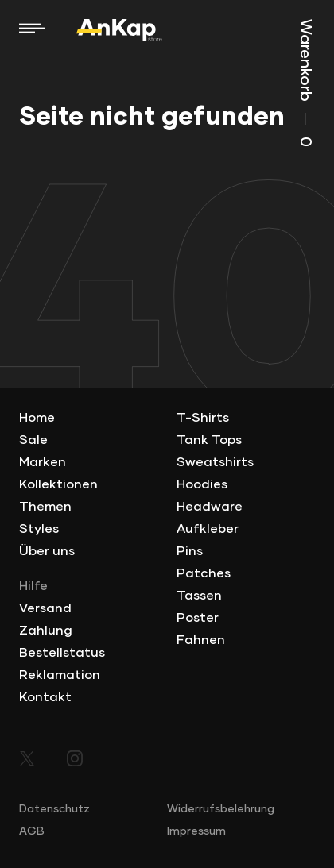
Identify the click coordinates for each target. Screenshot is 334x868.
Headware (210, 507)
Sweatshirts (215, 462)
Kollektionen (58, 484)
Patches (204, 573)
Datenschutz (54, 809)
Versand (45, 608)
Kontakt (45, 697)
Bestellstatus (62, 653)
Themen (45, 507)
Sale (33, 440)
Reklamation (60, 675)
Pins (190, 551)
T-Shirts (203, 418)
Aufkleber (208, 529)
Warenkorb (305, 83)
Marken (43, 462)
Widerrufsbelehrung (221, 809)
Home (37, 418)
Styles (39, 529)
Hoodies (202, 484)
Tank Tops (209, 440)
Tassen (199, 596)
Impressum (196, 831)
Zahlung (46, 631)
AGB (32, 831)
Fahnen (201, 640)
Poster (198, 618)
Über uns (47, 551)
